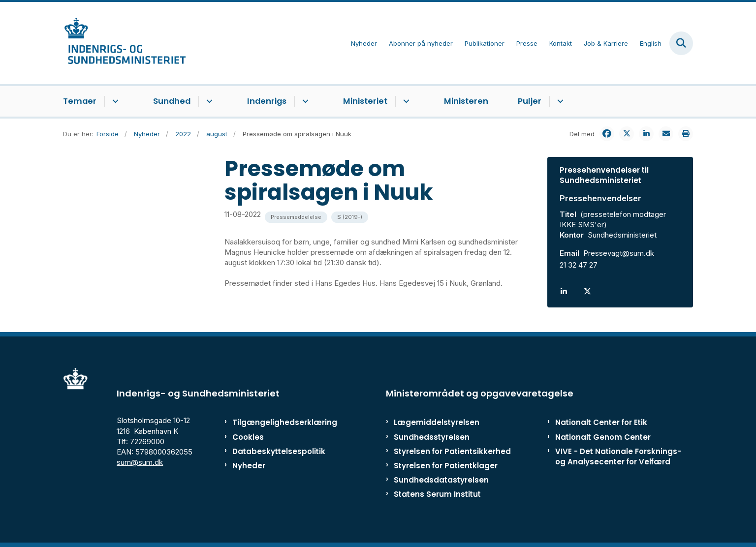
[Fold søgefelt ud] (681, 43)
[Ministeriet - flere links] (405, 101)
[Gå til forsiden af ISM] (125, 43)
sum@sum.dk (140, 462)
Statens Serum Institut (437, 494)
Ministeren (466, 101)
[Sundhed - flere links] (208, 101)
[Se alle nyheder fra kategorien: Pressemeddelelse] (296, 217)
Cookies (248, 437)
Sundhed (172, 101)
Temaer (80, 101)
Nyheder (249, 466)
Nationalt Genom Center (603, 437)
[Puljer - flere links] (559, 101)
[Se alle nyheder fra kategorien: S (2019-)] (350, 217)
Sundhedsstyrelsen (432, 437)
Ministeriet (365, 101)
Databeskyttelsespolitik (274, 451)
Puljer (530, 101)
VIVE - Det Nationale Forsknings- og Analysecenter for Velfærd (618, 456)
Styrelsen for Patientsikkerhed (452, 451)
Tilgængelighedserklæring (274, 422)
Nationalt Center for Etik (601, 422)
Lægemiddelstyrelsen (437, 422)
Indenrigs (267, 101)
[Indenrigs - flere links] (304, 101)
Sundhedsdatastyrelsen (441, 480)
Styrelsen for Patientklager (446, 466)
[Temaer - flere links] (114, 101)
